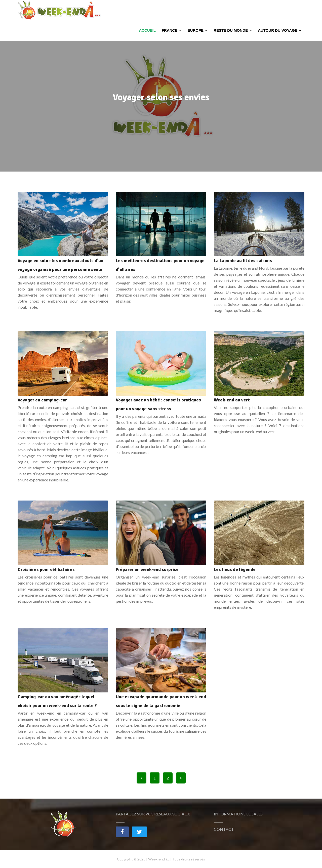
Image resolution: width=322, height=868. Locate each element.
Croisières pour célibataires (46, 569)
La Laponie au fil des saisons (243, 261)
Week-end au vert (232, 400)
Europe (198, 10)
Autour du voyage (280, 10)
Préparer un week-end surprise (147, 569)
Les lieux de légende (235, 569)
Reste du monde (233, 10)
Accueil (147, 10)
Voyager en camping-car (42, 400)
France (172, 10)
